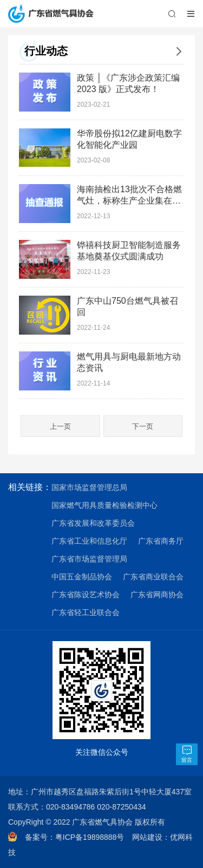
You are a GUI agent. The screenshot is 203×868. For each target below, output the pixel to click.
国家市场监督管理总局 (89, 487)
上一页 (60, 426)
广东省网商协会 (157, 595)
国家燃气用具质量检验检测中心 (104, 505)
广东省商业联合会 (153, 577)
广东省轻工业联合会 (86, 612)
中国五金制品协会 (82, 577)
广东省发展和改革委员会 (93, 523)
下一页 (143, 426)
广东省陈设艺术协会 (86, 595)
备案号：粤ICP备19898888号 (78, 837)
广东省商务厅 (161, 541)
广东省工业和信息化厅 (89, 541)
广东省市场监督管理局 (89, 559)
